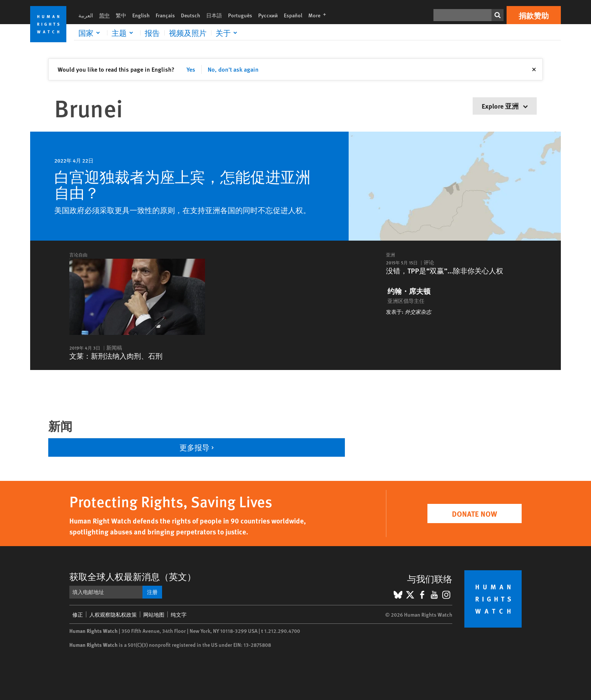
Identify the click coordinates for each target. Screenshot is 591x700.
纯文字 (179, 614)
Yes (191, 69)
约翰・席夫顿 (409, 291)
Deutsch (191, 15)
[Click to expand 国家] (90, 33)
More (319, 15)
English (141, 15)
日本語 (214, 15)
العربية (86, 15)
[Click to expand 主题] (124, 33)
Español (293, 15)
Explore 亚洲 (505, 106)
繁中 (121, 15)
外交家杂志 (418, 312)
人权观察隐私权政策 (113, 614)
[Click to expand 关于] (228, 33)
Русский (268, 15)
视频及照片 (188, 33)
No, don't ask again (233, 69)
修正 (78, 614)
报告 (152, 33)
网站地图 (154, 614)
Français (165, 15)
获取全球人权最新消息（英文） (133, 576)
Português (240, 15)
